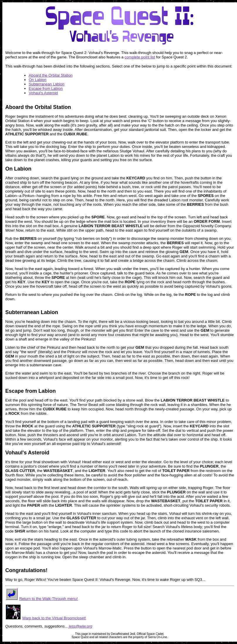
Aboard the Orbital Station (51, 75)
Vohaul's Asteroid (43, 93)
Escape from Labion (46, 88)
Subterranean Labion (46, 84)
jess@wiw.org (81, 626)
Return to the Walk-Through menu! (49, 599)
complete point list (140, 57)
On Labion (38, 80)
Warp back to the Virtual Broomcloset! (54, 618)
